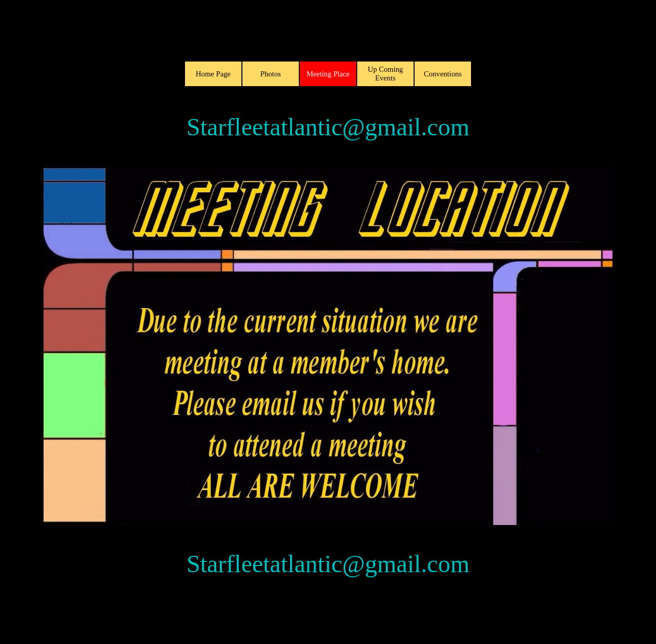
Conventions (443, 74)
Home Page (213, 74)
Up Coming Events (386, 74)
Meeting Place (328, 74)
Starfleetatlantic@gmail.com (328, 127)
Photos (271, 74)
